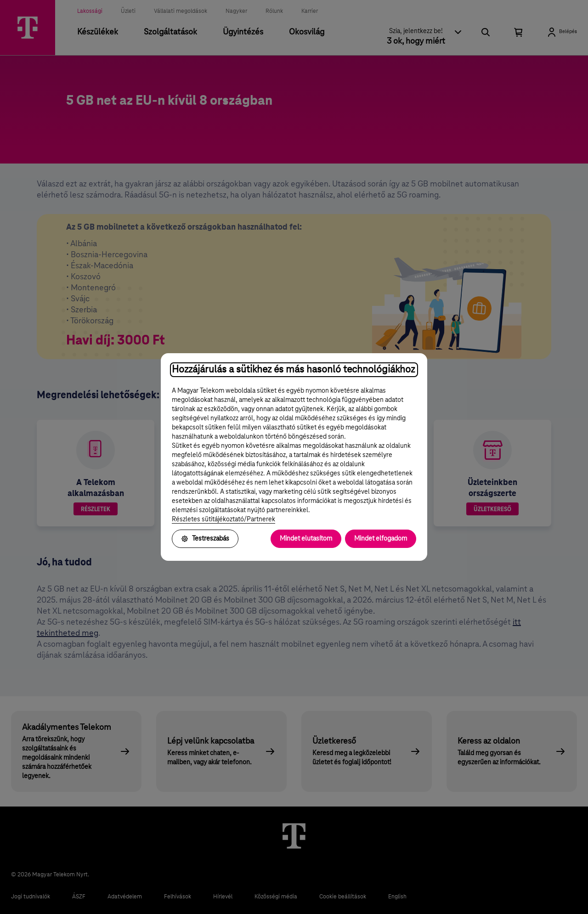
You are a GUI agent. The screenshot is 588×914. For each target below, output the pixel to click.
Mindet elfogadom (381, 539)
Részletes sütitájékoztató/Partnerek (223, 519)
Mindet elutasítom (306, 539)
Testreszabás (205, 539)
